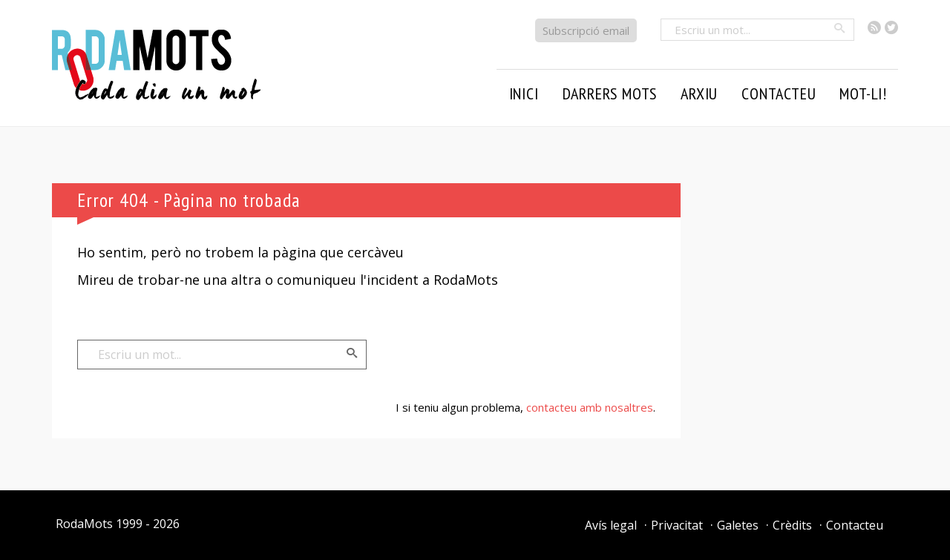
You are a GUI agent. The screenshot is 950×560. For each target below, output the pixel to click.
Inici (524, 93)
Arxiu (699, 93)
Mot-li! (863, 93)
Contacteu (779, 93)
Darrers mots (610, 93)
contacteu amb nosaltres (590, 407)
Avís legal (611, 525)
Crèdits (792, 525)
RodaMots (84, 524)
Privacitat (677, 525)
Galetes (738, 525)
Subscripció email (586, 30)
